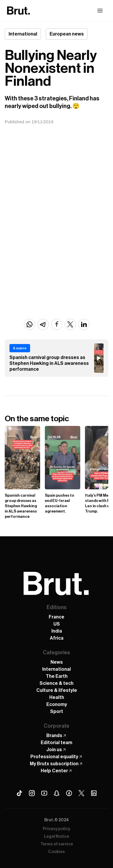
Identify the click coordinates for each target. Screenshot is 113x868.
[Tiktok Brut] (19, 793)
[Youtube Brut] (44, 793)
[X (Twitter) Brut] (81, 793)
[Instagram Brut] (32, 793)
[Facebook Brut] (69, 793)
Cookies (56, 852)
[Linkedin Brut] (94, 793)
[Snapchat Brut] (57, 793)
